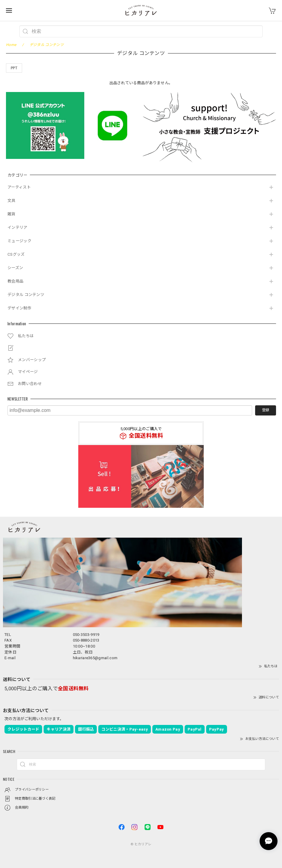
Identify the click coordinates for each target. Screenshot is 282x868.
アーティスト (19, 187)
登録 (266, 410)
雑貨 (12, 214)
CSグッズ (16, 254)
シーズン (15, 268)
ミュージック (19, 241)
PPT (14, 68)
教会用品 (15, 281)
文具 (12, 201)
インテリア (17, 227)
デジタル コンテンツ (26, 295)
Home (11, 45)
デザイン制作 (19, 308)
